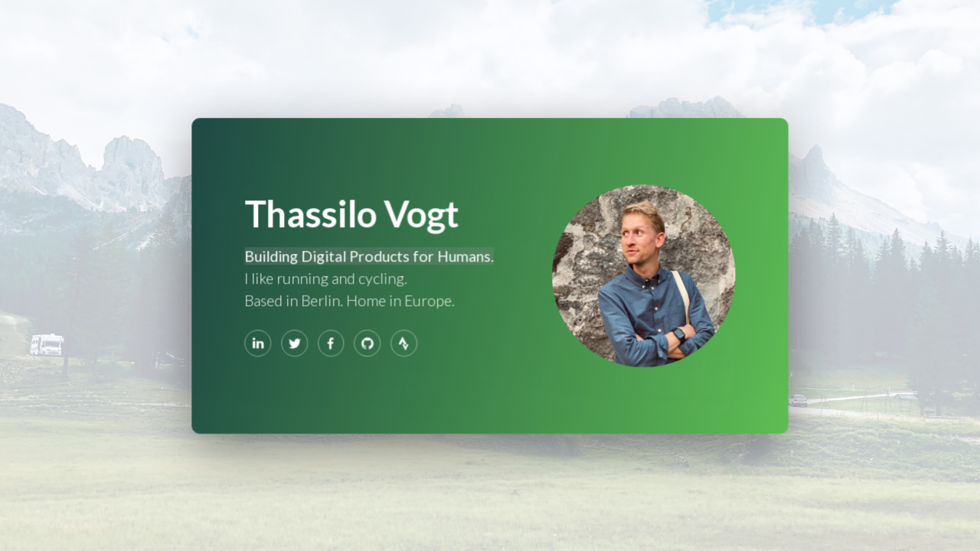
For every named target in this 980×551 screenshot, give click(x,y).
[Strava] (404, 343)
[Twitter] (295, 343)
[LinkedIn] (259, 343)
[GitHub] (367, 343)
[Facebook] (332, 343)
